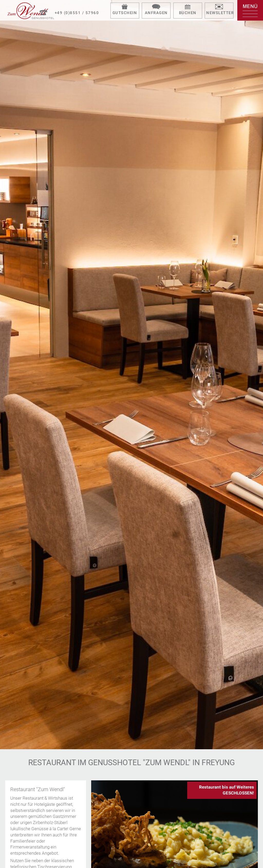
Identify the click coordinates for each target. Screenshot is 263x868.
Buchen (188, 13)
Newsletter (220, 13)
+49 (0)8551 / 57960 (77, 13)
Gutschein (125, 13)
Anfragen (156, 13)
